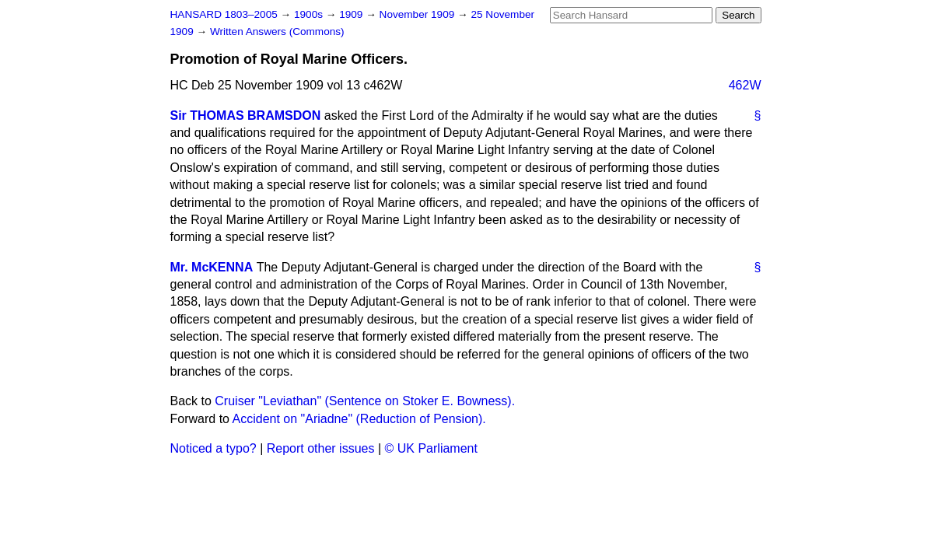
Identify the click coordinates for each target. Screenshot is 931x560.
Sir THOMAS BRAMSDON (246, 115)
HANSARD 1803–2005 (224, 14)
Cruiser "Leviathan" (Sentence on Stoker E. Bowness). (365, 401)
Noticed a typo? (213, 448)
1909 (352, 14)
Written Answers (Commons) (277, 31)
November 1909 (419, 14)
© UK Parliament (431, 448)
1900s (310, 14)
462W (745, 85)
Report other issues (321, 448)
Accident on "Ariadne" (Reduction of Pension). (359, 419)
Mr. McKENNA (212, 267)
